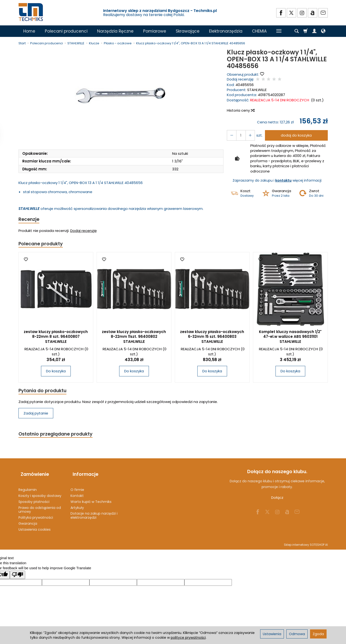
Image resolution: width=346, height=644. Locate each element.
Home (29, 31)
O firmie (77, 487)
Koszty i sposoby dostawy (40, 493)
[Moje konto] (314, 31)
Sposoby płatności (34, 499)
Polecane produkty (42, 244)
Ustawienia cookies (35, 526)
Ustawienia (272, 634)
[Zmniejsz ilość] (248, 135)
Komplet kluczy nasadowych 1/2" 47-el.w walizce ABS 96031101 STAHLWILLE (290, 338)
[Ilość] (240, 135)
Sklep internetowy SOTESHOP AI (306, 541)
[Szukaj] (297, 31)
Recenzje (30, 220)
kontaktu (283, 180)
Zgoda (318, 634)
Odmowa (297, 634)
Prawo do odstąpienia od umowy (40, 506)
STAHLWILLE (257, 90)
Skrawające (188, 31)
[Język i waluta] (323, 31)
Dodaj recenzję (83, 231)
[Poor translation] (18, 572)
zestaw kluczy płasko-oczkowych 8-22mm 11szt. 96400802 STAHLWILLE (134, 338)
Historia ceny (240, 110)
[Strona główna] (31, 12)
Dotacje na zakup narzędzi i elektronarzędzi (94, 512)
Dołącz (277, 500)
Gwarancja (28, 520)
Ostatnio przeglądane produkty (58, 436)
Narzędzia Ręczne (115, 31)
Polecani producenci (66, 31)
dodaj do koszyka (295, 135)
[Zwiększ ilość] (231, 135)
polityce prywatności (188, 638)
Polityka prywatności (36, 514)
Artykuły (77, 504)
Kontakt (77, 493)
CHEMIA (259, 31)
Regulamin (28, 487)
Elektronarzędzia (226, 31)
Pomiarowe (155, 31)
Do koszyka (56, 372)
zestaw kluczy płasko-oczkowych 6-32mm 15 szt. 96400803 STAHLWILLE (212, 338)
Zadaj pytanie (36, 415)
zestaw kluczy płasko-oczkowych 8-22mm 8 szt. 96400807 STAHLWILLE (56, 338)
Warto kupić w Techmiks (91, 499)
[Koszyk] (305, 31)
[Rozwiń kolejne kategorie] (279, 31)
